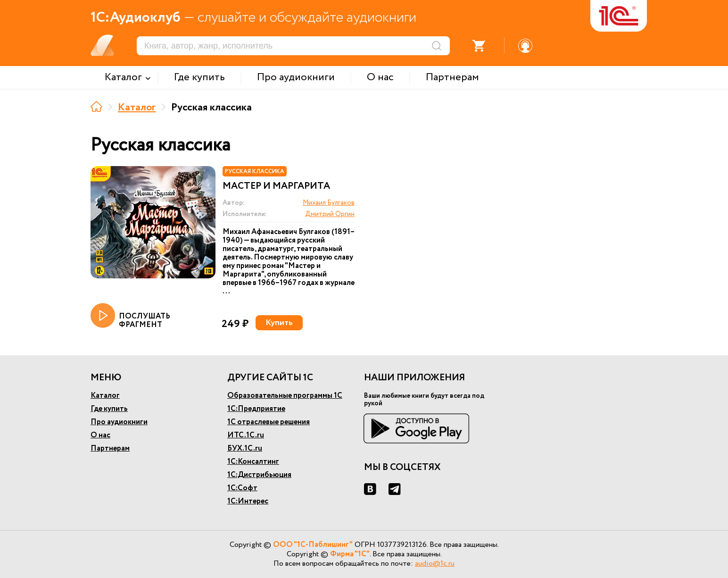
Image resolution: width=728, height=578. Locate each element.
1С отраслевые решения (269, 422)
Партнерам (110, 448)
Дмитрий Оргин (330, 214)
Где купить (109, 409)
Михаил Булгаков (329, 203)
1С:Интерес (248, 501)
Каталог (137, 108)
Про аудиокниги (119, 422)
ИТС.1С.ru (246, 435)
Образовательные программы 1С (285, 396)
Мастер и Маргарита (276, 186)
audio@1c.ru (435, 564)
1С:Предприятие (256, 409)
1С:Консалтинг (253, 462)
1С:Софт (242, 488)
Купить (279, 323)
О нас (100, 435)
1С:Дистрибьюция (259, 475)
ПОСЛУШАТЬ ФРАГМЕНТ (130, 316)
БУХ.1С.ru (245, 448)
